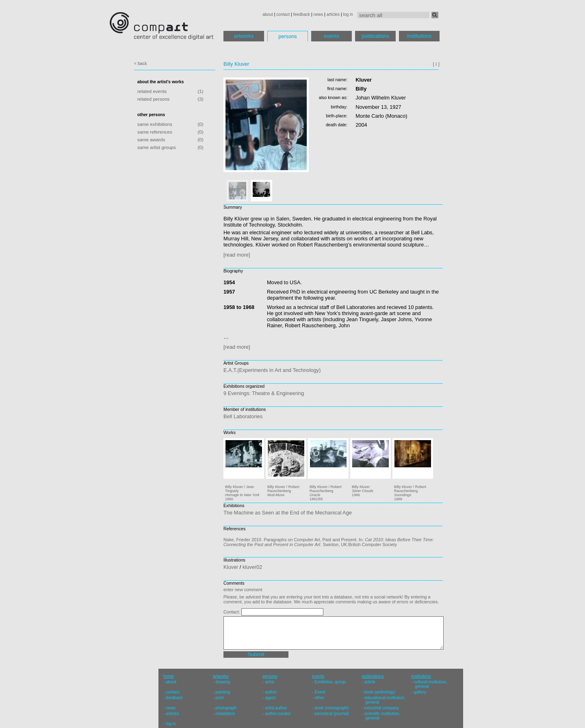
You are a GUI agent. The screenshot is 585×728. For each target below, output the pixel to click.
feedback (302, 14)
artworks (244, 36)
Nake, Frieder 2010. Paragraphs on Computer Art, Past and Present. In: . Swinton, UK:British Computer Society (329, 542)
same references (155, 132)
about (268, 14)
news (318, 14)
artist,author (276, 708)
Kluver (231, 567)
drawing (223, 682)
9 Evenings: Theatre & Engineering (264, 393)
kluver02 (252, 567)
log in (348, 14)
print (219, 698)
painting (223, 692)
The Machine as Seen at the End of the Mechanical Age (288, 513)
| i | (436, 64)
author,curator (278, 714)
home (169, 676)
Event (320, 692)
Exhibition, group (330, 682)
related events (152, 91)
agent (270, 698)
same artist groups (157, 147)
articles (333, 14)
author (271, 692)
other (320, 698)
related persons (153, 99)
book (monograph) (332, 708)
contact (283, 14)
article (370, 682)
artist (269, 682)
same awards (151, 140)
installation (225, 714)
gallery (420, 692)
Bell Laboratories (243, 416)
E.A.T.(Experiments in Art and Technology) (272, 370)
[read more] (237, 255)
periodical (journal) (332, 714)
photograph (226, 708)
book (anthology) (380, 692)
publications (375, 36)
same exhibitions (155, 124)
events (331, 36)
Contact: (232, 612)
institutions (419, 36)
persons (288, 36)
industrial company (382, 708)
